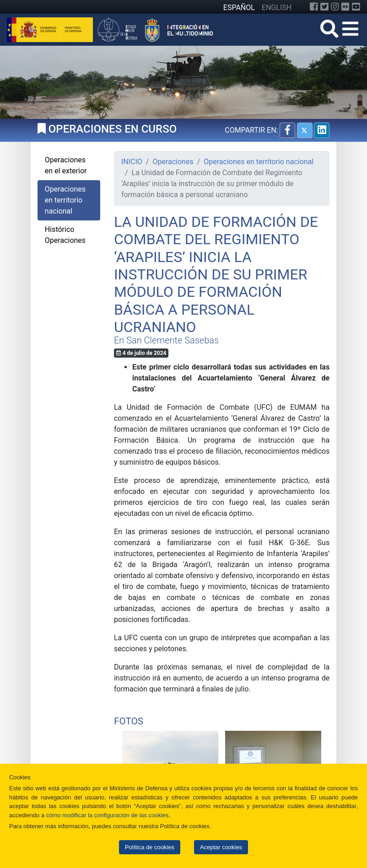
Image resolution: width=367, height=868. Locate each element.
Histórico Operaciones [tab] (65, 235)
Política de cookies (150, 847)
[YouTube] (356, 7)
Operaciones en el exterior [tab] (66, 165)
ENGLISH (277, 8)
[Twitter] (324, 7)
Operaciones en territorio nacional (259, 162)
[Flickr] (345, 7)
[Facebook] (314, 7)
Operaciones (173, 162)
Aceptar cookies (221, 847)
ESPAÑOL (239, 8)
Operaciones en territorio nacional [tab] (65, 200)
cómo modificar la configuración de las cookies (108, 815)
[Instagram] (335, 7)
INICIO (132, 162)
